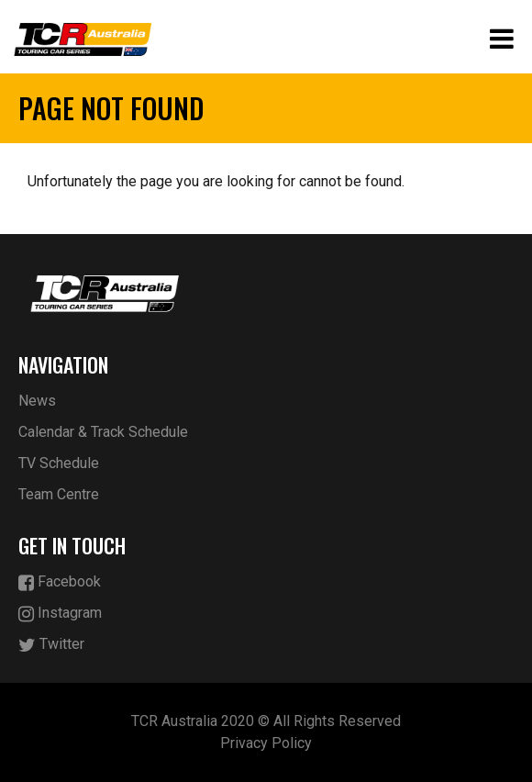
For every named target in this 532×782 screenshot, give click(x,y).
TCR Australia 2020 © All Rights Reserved (266, 721)
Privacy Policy (266, 743)
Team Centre (59, 494)
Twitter (51, 645)
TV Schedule (59, 463)
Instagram (60, 614)
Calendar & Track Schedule (103, 432)
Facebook (60, 582)
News (37, 401)
